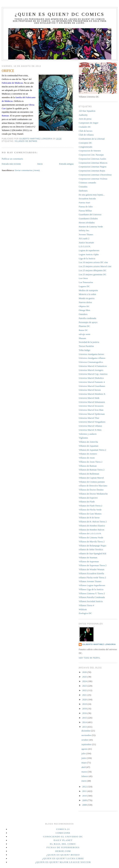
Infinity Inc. (84, 230)
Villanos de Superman (89, 562)
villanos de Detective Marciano (93, 486)
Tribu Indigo (85, 350)
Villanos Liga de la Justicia (91, 589)
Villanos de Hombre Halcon (91, 530)
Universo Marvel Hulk (89, 398)
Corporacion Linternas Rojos (92, 171)
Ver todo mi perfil (90, 658)
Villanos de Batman (26, 141)
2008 (85, 805)
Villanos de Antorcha (88, 442)
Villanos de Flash (87, 502)
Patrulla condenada (87, 318)
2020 (85, 699)
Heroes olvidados (87, 223)
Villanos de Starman (88, 557)
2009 (85, 800)
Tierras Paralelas (86, 346)
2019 (85, 704)
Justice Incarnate (86, 243)
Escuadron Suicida (87, 199)
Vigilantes (83, 438)
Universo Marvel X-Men (90, 430)
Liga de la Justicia (87, 258)
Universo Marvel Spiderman (92, 414)
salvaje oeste (85, 334)
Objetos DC (84, 306)
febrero (85, 776)
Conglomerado (85, 147)
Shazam (82, 338)
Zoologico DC (85, 613)
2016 (85, 713)
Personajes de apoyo (88, 322)
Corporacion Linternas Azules (92, 159)
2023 (85, 686)
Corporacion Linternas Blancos (93, 163)
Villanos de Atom (87, 458)
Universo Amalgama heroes (91, 354)
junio (84, 758)
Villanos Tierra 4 (86, 605)
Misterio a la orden (87, 294)
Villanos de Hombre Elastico (92, 526)
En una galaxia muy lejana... (92, 195)
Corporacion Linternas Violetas (93, 179)
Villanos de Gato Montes (90, 514)
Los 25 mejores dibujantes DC (93, 270)
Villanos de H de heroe (89, 518)
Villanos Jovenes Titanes (90, 581)
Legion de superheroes (89, 250)
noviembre (87, 735)
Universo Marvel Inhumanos (92, 402)
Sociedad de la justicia (89, 342)
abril (84, 767)
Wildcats (83, 609)
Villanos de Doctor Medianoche (93, 494)
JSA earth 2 (84, 238)
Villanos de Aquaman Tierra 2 (92, 450)
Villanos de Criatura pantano (92, 482)
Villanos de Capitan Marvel (91, 478)
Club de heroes (86, 131)
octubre (85, 740)
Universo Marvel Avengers (91, 370)
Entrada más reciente (11, 164)
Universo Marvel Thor (89, 418)
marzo (85, 772)
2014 (85, 722)
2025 (85, 677)
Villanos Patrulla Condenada (92, 597)
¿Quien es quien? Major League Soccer (63, 862)
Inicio (40, 164)
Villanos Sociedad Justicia (91, 601)
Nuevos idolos (85, 302)
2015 (85, 718)
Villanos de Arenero (88, 454)
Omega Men (84, 310)
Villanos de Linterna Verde (91, 538)
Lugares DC (84, 286)
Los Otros (83, 278)
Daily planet (63, 840)
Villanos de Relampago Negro (92, 546)
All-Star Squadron (87, 111)
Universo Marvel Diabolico (91, 378)
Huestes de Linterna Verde (91, 227)
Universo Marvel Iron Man (91, 410)
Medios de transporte (88, 290)
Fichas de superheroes (63, 847)
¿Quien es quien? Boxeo (63, 855)
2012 (85, 787)
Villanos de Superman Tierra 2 (93, 565)
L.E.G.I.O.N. (85, 246)
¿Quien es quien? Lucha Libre (63, 858)
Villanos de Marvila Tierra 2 (92, 542)
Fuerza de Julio (86, 207)
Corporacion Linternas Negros (93, 167)
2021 (85, 695)
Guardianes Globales (88, 218)
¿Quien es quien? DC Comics (60, 14)
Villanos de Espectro (88, 498)
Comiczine (63, 833)
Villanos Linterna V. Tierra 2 (92, 593)
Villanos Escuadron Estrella (91, 573)
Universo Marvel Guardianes (92, 386)
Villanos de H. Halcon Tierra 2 (93, 522)
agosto (85, 749)
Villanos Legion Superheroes (92, 585)
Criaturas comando (87, 183)
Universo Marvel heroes (90, 390)
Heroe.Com (63, 851)
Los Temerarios (86, 282)
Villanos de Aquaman (89, 446)
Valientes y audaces (88, 434)
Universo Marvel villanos (90, 426)
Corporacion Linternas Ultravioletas (95, 175)
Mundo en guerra (87, 298)
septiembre (87, 744)
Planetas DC (84, 326)
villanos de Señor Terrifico (91, 549)
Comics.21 (63, 829)
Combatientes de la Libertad (92, 139)
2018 (85, 709)
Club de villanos (86, 135)
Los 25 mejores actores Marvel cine (95, 266)
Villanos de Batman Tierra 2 (92, 470)
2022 (85, 690)
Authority (83, 115)
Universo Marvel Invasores (91, 406)
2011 (85, 791)
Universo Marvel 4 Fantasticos (93, 366)
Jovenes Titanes (86, 234)
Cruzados (83, 187)
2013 (85, 727)
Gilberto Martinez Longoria (99, 644)
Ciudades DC (85, 127)
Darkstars (83, 191)
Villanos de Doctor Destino (91, 490)
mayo (84, 763)
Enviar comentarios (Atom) (27, 170)
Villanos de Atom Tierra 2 (91, 462)
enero (84, 781)
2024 (85, 681)
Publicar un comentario (12, 159)
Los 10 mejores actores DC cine (93, 262)
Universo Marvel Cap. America (93, 374)
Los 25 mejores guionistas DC (92, 274)
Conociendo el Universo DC (63, 837)
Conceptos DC (85, 143)
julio (84, 753)
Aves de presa (85, 119)
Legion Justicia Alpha (89, 254)
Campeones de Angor (89, 123)
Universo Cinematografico (91, 362)
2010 (85, 796)
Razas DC (83, 330)
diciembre (86, 731)
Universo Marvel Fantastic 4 (92, 382)
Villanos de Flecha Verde (90, 510)
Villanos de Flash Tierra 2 (90, 506)
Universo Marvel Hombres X (92, 394)
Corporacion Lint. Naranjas (91, 155)
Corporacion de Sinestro (90, 151)
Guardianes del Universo (90, 214)
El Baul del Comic (63, 844)
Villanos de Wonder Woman (92, 569)
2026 (85, 672)
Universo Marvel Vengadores (92, 422)
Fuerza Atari (84, 203)
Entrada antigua (66, 164)
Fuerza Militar (85, 211)
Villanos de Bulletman (89, 474)
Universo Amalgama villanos (92, 358)
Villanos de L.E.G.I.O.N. (90, 533)
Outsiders (83, 314)
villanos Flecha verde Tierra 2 (92, 577)
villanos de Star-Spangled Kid (92, 553)
